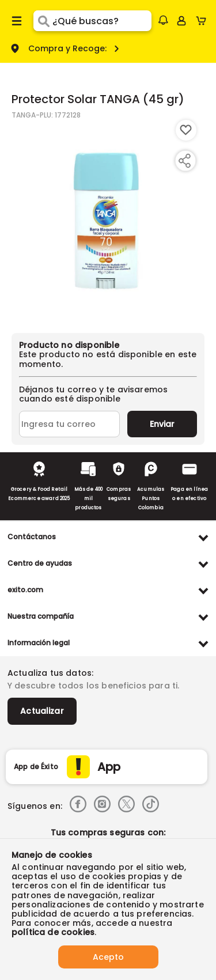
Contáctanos (32, 537)
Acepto (108, 957)
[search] (102, 21)
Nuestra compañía (41, 616)
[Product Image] (107, 221)
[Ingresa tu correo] (69, 424)
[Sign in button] (181, 21)
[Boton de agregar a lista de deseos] (186, 130)
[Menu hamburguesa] (17, 21)
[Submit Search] (43, 21)
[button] (163, 20)
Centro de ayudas (40, 563)
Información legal (39, 643)
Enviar (162, 424)
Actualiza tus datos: (50, 673)
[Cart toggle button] (204, 21)
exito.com (25, 590)
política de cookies (53, 932)
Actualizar (42, 711)
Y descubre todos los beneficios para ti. (93, 686)
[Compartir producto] (184, 161)
